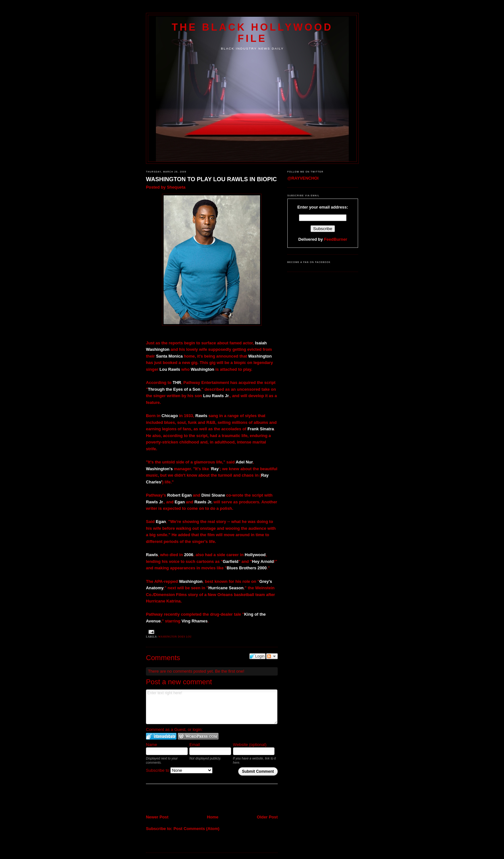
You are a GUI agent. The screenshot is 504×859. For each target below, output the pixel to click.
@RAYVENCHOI (303, 178)
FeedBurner (336, 239)
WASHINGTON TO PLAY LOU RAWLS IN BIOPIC (211, 179)
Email (195, 745)
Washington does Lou (175, 637)
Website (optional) (250, 745)
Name (152, 745)
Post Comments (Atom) (197, 829)
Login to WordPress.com (198, 736)
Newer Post (157, 817)
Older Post (267, 817)
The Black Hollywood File (252, 33)
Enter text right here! (212, 707)
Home (213, 817)
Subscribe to (179, 770)
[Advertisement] (184, 800)
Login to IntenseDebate (161, 736)
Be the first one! (230, 671)
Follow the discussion (272, 656)
